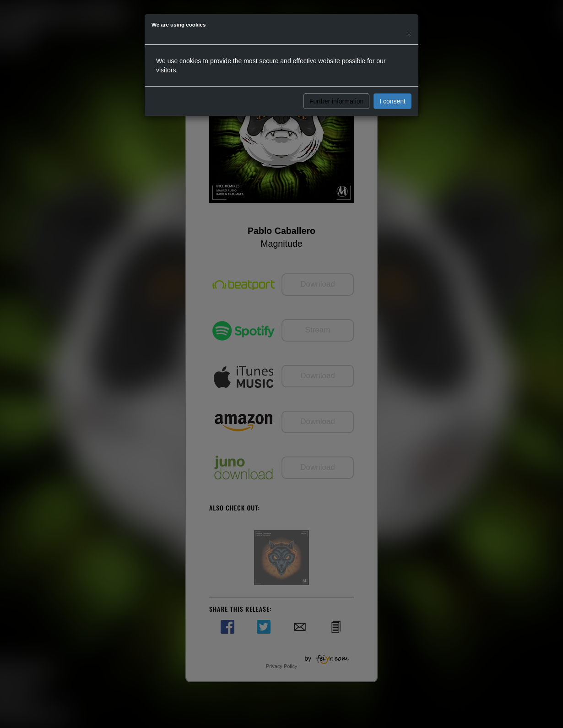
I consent (392, 101)
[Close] (409, 33)
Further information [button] (336, 101)
